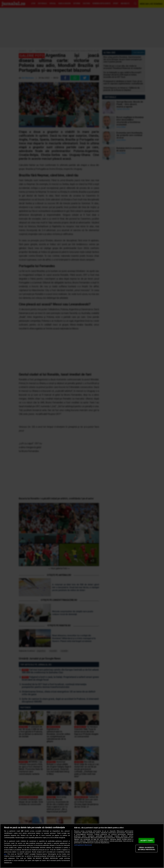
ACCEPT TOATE (147, 841)
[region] (82, 846)
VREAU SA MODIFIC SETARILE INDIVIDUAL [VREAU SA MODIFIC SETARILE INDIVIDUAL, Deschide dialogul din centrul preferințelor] (146, 849)
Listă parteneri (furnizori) (83, 845)
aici (5, 854)
